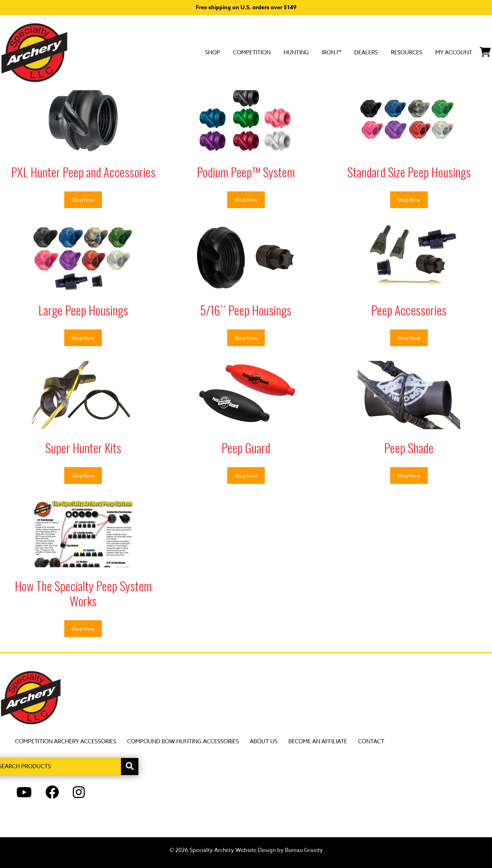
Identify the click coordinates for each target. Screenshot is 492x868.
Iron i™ (293, 52)
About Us (264, 742)
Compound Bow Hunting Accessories (183, 742)
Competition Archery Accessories (66, 742)
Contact (371, 742)
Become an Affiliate (318, 742)
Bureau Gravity (304, 850)
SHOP (150, 52)
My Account (442, 52)
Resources (384, 52)
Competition (197, 52)
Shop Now (83, 200)
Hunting (251, 52)
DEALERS (334, 52)
